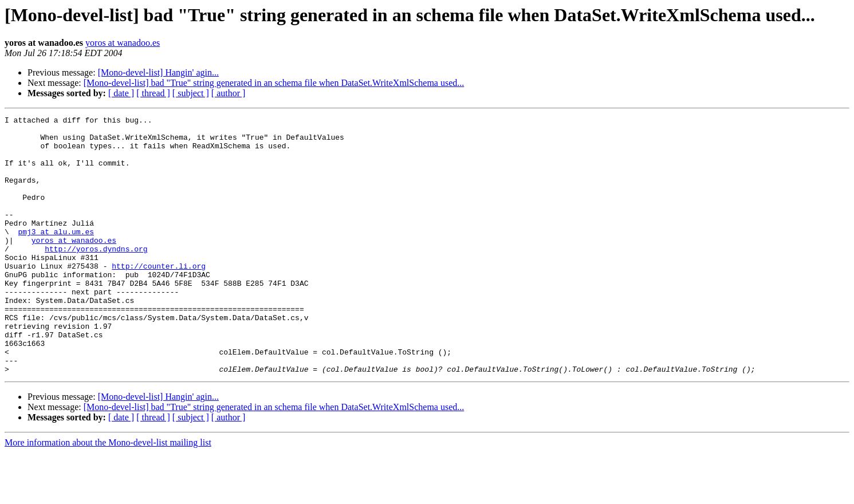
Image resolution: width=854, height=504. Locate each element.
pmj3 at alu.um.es (56, 255)
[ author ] (229, 93)
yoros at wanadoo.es (123, 43)
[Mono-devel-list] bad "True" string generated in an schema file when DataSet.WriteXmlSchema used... (274, 83)
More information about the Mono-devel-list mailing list (108, 494)
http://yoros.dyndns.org (96, 276)
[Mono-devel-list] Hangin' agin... (158, 72)
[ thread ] (153, 93)
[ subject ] (191, 93)
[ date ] (121, 93)
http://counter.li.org (159, 297)
